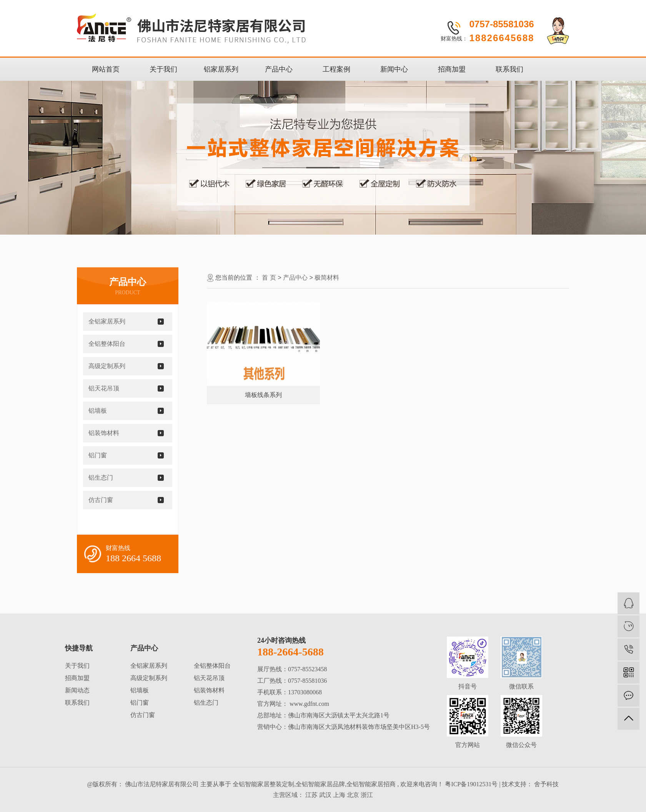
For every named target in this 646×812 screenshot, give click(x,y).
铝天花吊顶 (104, 388)
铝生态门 (101, 478)
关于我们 (163, 69)
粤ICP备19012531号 (471, 784)
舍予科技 (546, 784)
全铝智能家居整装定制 (263, 784)
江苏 (311, 795)
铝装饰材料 (104, 433)
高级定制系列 (107, 366)
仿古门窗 (101, 500)
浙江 (367, 795)
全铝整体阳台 (107, 344)
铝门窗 (98, 455)
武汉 (325, 795)
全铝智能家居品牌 (320, 784)
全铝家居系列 (107, 321)
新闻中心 (394, 69)
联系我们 (509, 69)
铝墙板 (98, 411)
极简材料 (327, 278)
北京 (353, 795)
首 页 (269, 278)
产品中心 (279, 69)
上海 (339, 795)
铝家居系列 (221, 69)
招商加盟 (452, 69)
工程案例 (336, 69)
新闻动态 (77, 690)
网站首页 (106, 69)
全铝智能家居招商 (371, 784)
